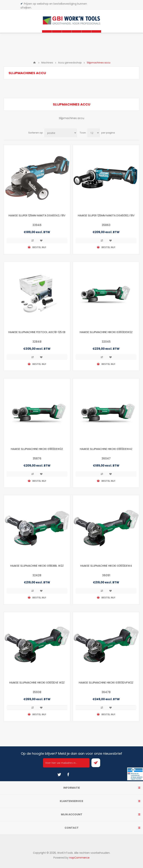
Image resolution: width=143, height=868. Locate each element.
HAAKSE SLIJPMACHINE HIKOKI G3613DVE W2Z (37, 683)
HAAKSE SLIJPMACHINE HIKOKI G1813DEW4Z (106, 449)
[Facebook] (68, 775)
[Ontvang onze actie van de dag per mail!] (66, 763)
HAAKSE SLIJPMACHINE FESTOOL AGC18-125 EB (37, 332)
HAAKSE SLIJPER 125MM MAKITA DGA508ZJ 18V (106, 215)
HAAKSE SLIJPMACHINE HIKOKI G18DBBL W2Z (37, 566)
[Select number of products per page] (94, 133)
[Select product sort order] (61, 133)
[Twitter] (59, 775)
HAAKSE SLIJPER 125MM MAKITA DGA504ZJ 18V (37, 215)
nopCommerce (79, 858)
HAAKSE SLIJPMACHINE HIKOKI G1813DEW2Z (37, 449)
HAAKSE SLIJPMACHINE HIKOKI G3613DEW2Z (106, 332)
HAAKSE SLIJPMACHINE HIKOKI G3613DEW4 (106, 566)
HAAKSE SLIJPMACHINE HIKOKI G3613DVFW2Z (106, 683)
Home (34, 63)
